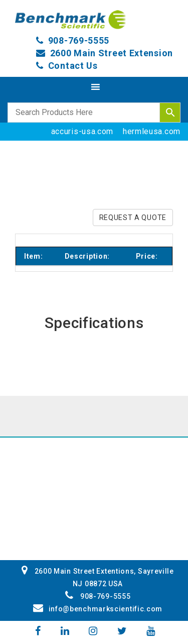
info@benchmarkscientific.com (98, 609)
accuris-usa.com (82, 131)
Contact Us (73, 66)
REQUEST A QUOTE (133, 218)
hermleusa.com (152, 131)
